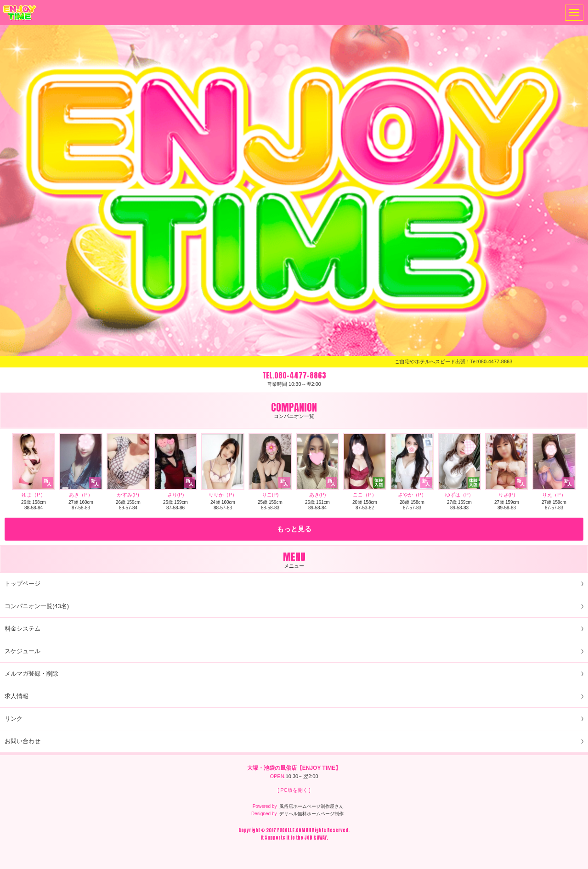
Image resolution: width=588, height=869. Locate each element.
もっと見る (294, 529)
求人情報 (17, 696)
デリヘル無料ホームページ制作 (311, 814)
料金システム (23, 629)
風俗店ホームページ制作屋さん (311, 806)
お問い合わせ (23, 741)
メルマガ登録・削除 (31, 674)
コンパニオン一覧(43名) (37, 606)
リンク (14, 719)
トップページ (23, 584)
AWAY (322, 838)
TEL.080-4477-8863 (294, 375)
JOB (308, 838)
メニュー (572, 13)
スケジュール (23, 651)
